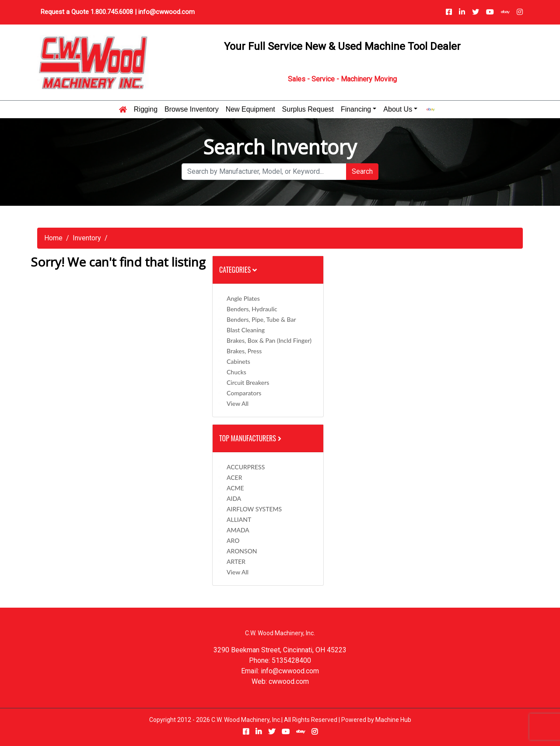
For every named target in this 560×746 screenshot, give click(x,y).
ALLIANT (239, 519)
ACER (234, 477)
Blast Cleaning (246, 330)
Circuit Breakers (248, 382)
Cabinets (238, 361)
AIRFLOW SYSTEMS (254, 509)
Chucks (236, 372)
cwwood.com (289, 681)
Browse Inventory (192, 109)
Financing (356, 109)
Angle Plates (243, 298)
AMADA (238, 530)
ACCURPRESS (246, 467)
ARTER (236, 561)
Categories (238, 270)
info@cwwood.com (166, 12)
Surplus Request (308, 109)
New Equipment (250, 109)
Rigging (146, 109)
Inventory (87, 238)
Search (362, 171)
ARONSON (242, 551)
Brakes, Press (244, 351)
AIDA (234, 498)
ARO (233, 540)
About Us (398, 109)
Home (53, 238)
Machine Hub (393, 720)
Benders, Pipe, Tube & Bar (261, 319)
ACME (235, 488)
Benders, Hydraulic (252, 309)
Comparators (244, 393)
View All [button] (238, 403)
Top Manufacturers (251, 438)
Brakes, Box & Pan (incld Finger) (269, 340)
